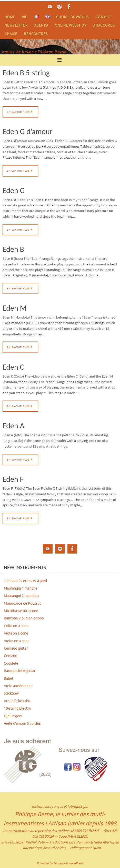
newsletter (16, 25)
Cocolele (11, 664)
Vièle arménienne (18, 686)
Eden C (13, 367)
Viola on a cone (16, 633)
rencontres (36, 34)
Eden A (13, 426)
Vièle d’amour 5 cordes (22, 724)
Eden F (13, 479)
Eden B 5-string (26, 73)
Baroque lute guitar (20, 671)
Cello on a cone (16, 626)
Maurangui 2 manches (21, 596)
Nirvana (59, 863)
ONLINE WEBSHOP (71, 25)
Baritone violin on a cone (24, 618)
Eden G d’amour (28, 131)
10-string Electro (17, 708)
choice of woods (73, 17)
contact (104, 17)
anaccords (104, 25)
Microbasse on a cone (21, 611)
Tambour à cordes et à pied (25, 581)
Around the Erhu (17, 701)
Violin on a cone (17, 641)
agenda (41, 25)
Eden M (14, 308)
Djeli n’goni (13, 716)
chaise (11, 34)
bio (25, 17)
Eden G (14, 190)
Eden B (13, 249)
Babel (8, 679)
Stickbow (11, 693)
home (10, 17)
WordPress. (76, 863)
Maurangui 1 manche (21, 588)
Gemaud (11, 656)
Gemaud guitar (16, 648)
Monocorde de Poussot (22, 603)
